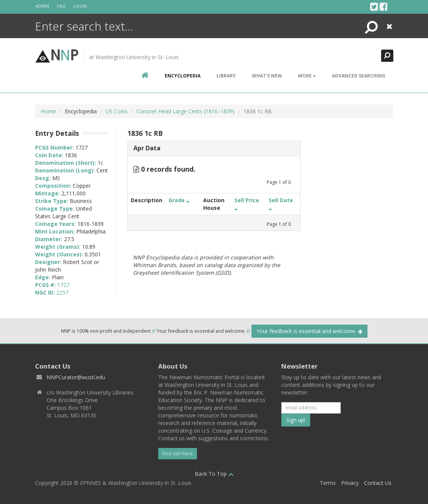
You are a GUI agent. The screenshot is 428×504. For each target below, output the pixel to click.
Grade (179, 200)
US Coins (117, 111)
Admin (42, 6)
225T (63, 292)
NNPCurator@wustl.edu (76, 377)
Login (80, 6)
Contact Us (378, 483)
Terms (328, 483)
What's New (267, 76)
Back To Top (214, 474)
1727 (63, 285)
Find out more (178, 453)
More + (307, 76)
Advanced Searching (359, 76)
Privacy (350, 483)
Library (226, 76)
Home (48, 111)
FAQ (61, 6)
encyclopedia (183, 76)
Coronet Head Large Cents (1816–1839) (186, 111)
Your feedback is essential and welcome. (309, 331)
